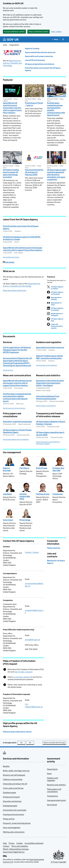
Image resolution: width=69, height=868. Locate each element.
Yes (23, 743)
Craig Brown (58, 494)
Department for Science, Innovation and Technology (12, 63)
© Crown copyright (58, 862)
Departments (52, 769)
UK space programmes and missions (40, 64)
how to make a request (23, 672)
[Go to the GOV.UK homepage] (11, 39)
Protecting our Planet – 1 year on (34, 104)
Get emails (9, 262)
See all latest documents (11, 257)
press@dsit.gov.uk (32, 640)
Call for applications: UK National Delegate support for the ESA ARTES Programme (17, 350)
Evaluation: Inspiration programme (17, 422)
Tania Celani (8, 520)
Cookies (20, 843)
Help (5, 843)
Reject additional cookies (38, 32)
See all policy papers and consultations (16, 439)
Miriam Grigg (25, 520)
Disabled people (9, 793)
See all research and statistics (46, 406)
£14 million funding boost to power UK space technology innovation (11, 173)
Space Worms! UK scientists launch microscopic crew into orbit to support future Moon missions (12, 108)
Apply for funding (32, 48)
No (32, 743)
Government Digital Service (14, 852)
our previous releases (22, 677)
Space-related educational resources (40, 52)
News (49, 774)
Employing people (10, 806)
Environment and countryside (15, 810)
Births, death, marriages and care (16, 771)
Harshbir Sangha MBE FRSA (25, 497)
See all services (8, 370)
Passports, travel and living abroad (17, 823)
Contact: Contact (32, 552)
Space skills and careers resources (39, 56)
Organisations (14, 45)
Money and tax (9, 819)
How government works (56, 800)
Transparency (52, 796)
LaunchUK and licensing (35, 60)
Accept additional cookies (14, 32)
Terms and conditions (20, 846)
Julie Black (7, 494)
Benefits (6, 766)
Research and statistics (56, 785)
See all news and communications (14, 408)
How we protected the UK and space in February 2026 (34, 172)
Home (5, 45)
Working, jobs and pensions (14, 832)
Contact (6, 846)
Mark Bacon (24, 468)
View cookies (56, 32)
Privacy (12, 843)
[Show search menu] (63, 39)
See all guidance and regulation (47, 365)
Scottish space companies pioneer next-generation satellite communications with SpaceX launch (56, 109)
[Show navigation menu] (55, 39)
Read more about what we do (15, 290)
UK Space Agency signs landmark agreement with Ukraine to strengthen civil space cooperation (57, 175)
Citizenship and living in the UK (15, 784)
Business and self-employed (14, 775)
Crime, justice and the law (13, 788)
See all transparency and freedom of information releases (48, 443)
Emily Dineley (42, 468)
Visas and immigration (12, 828)
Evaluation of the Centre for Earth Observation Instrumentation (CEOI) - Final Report (50, 383)
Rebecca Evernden (7, 469)
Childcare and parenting (13, 779)
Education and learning (12, 801)
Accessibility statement (34, 843)
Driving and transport (11, 797)
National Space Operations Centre (17, 732)
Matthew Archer (43, 494)
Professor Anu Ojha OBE (58, 469)
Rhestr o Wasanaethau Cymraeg (16, 849)
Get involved (52, 805)
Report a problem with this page (54, 743)
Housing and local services (13, 814)
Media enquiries (54, 548)
